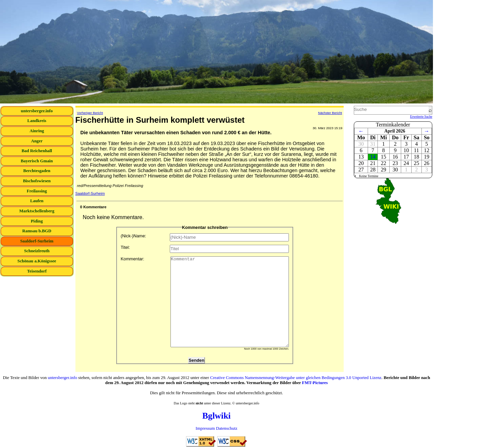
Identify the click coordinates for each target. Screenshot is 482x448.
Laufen (37, 201)
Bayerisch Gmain (37, 161)
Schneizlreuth (37, 251)
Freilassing (37, 191)
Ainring (37, 131)
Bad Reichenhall (37, 151)
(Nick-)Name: (205, 237)
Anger (37, 141)
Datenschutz (226, 428)
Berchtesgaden (37, 171)
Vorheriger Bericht (90, 113)
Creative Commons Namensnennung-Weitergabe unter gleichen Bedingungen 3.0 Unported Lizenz (296, 378)
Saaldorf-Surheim (37, 241)
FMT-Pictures (315, 383)
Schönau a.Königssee (37, 261)
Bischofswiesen (37, 181)
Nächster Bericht (330, 113)
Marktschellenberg (37, 211)
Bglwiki (216, 416)
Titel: (205, 249)
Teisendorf (37, 271)
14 (373, 157)
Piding (37, 221)
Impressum (205, 428)
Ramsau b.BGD (37, 231)
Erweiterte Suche (421, 116)
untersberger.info (37, 111)
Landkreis (37, 121)
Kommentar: (205, 302)
